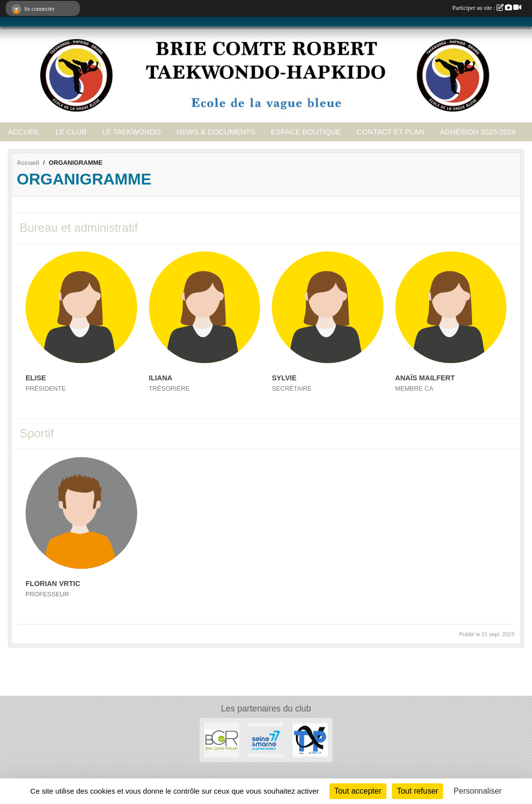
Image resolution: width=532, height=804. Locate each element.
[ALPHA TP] (310, 739)
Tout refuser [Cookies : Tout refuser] (417, 791)
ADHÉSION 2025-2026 (478, 132)
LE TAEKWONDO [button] (132, 132)
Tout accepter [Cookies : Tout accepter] (358, 791)
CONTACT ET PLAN (390, 132)
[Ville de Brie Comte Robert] (222, 739)
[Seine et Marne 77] (266, 739)
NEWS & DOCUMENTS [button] (216, 132)
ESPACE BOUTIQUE (306, 132)
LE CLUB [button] (71, 132)
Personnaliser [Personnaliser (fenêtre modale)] (478, 791)
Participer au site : (487, 8)
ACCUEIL (24, 132)
